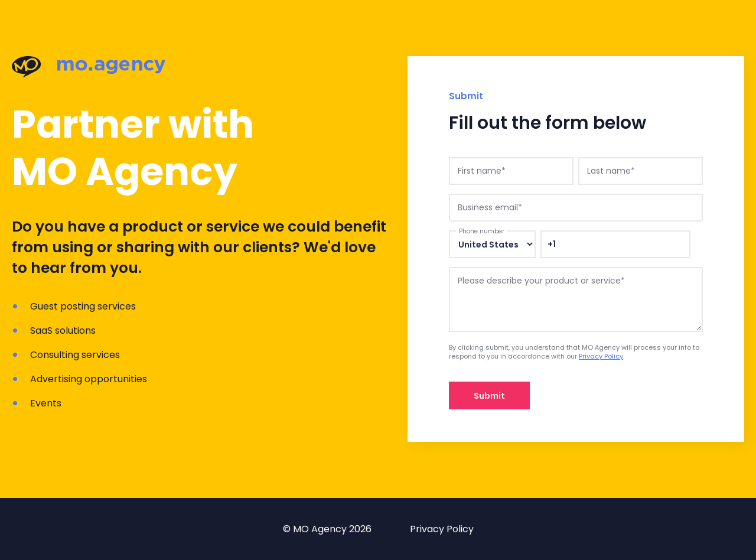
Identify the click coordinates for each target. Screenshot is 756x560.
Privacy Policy (601, 356)
